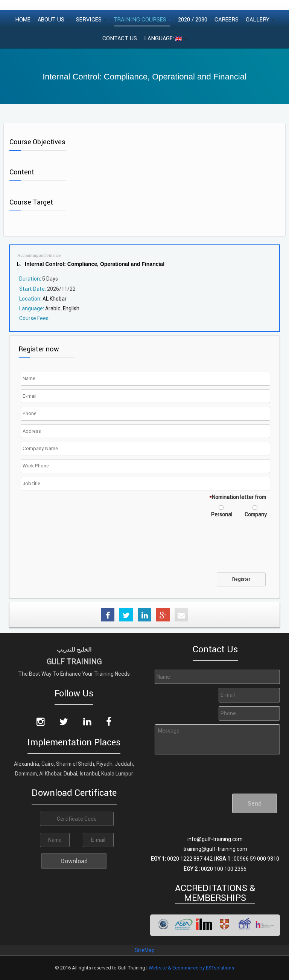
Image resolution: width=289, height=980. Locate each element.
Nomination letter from (238, 497)
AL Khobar (55, 299)
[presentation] (80, 550)
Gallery (260, 19)
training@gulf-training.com (215, 849)
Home (23, 19)
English (71, 308)
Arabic (53, 308)
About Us (53, 19)
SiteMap (145, 950)
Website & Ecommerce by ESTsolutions (191, 968)
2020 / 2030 (193, 19)
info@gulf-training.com (215, 839)
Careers (227, 19)
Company (256, 514)
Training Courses (142, 19)
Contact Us (120, 38)
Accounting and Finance (39, 256)
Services (91, 19)
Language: (165, 38)
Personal (222, 514)
